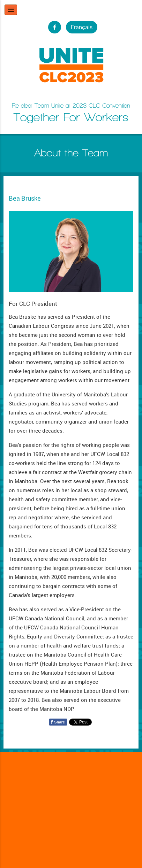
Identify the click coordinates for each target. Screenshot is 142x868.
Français (82, 27)
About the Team (71, 153)
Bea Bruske (25, 198)
